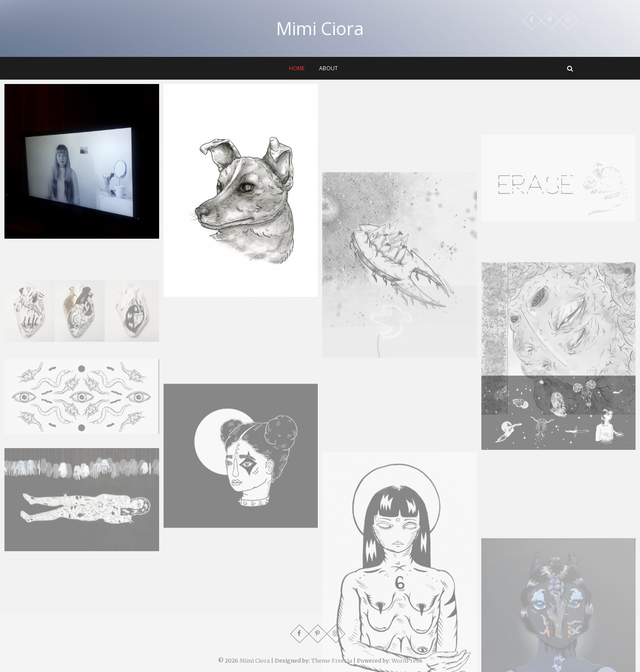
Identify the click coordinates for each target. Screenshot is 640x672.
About (328, 68)
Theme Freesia (332, 661)
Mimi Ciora (320, 28)
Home (297, 68)
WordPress (407, 661)
